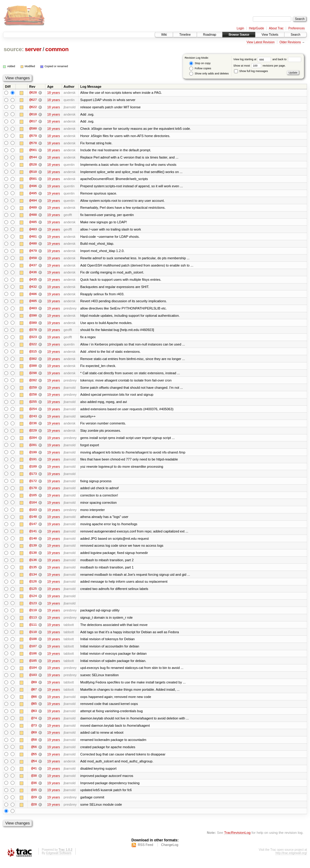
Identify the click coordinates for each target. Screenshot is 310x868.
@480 (33, 245)
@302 (33, 361)
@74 (34, 724)
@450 (33, 260)
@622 (33, 107)
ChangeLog (170, 852)
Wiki (164, 35)
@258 (33, 398)
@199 (33, 456)
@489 (33, 209)
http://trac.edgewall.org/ (291, 860)
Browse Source (239, 35)
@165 (33, 499)
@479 (33, 252)
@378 (33, 332)
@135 (33, 572)
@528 (33, 165)
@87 (34, 695)
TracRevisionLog (237, 839)
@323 (33, 339)
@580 (33, 129)
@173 (33, 477)
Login (240, 28)
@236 (33, 427)
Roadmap (210, 35)
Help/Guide (256, 28)
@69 (34, 739)
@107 (33, 652)
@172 (33, 485)
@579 (33, 136)
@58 (34, 746)
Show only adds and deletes (209, 74)
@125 (33, 594)
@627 (33, 100)
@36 (34, 790)
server (33, 49)
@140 (33, 543)
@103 (33, 681)
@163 (33, 514)
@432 (33, 289)
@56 (34, 753)
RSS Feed (145, 852)
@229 (33, 434)
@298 (33, 376)
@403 (33, 310)
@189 (33, 470)
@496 (33, 187)
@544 (33, 158)
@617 (33, 122)
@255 (33, 405)
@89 (34, 688)
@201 (33, 448)
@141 (33, 536)
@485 (33, 223)
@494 (33, 201)
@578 (33, 143)
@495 (33, 194)
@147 (33, 528)
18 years (54, 93)
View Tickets (270, 35)
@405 (33, 303)
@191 (33, 463)
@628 (33, 93)
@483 (33, 231)
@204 (33, 441)
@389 (33, 325)
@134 (33, 579)
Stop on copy (200, 63)
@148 (33, 521)
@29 (34, 804)
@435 (33, 281)
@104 (33, 673)
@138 (33, 557)
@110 (33, 637)
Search (295, 35)
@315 (33, 354)
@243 (33, 419)
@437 (33, 267)
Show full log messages (251, 71)
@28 (34, 811)
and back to (287, 59)
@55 (34, 761)
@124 (33, 601)
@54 (34, 768)
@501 (33, 180)
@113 (33, 623)
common (57, 49)
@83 (34, 717)
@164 (33, 506)
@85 (34, 710)
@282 (33, 383)
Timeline (185, 35)
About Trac (276, 28)
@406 (33, 296)
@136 (33, 565)
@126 (33, 586)
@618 (33, 114)
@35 (34, 797)
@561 (33, 151)
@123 (33, 608)
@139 (33, 550)
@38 (34, 782)
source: (14, 49)
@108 (33, 644)
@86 (34, 703)
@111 (33, 630)
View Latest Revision (261, 42)
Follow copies (200, 69)
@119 (33, 615)
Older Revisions (290, 42)
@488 (33, 216)
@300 (33, 368)
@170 (33, 492)
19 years (54, 180)
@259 (33, 390)
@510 (33, 172)
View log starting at (253, 59)
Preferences (297, 28)
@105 (33, 666)
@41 (34, 775)
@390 (33, 318)
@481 (33, 238)
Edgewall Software (59, 860)
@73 (34, 732)
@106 (33, 659)
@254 (33, 412)
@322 (33, 347)
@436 (33, 274)
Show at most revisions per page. (260, 66)
